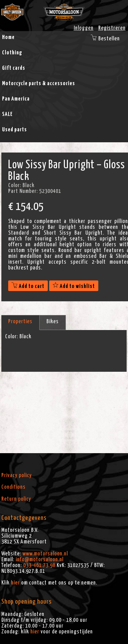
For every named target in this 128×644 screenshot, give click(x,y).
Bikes (53, 321)
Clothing (12, 53)
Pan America (16, 99)
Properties (20, 321)
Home (8, 37)
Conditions (13, 487)
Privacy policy (17, 475)
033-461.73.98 (39, 565)
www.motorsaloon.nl (45, 554)
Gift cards (14, 68)
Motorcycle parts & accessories (39, 83)
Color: (12, 337)
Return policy (16, 499)
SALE (7, 114)
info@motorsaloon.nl (40, 560)
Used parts (15, 130)
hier (15, 583)
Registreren (112, 28)
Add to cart (28, 286)
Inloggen (84, 28)
